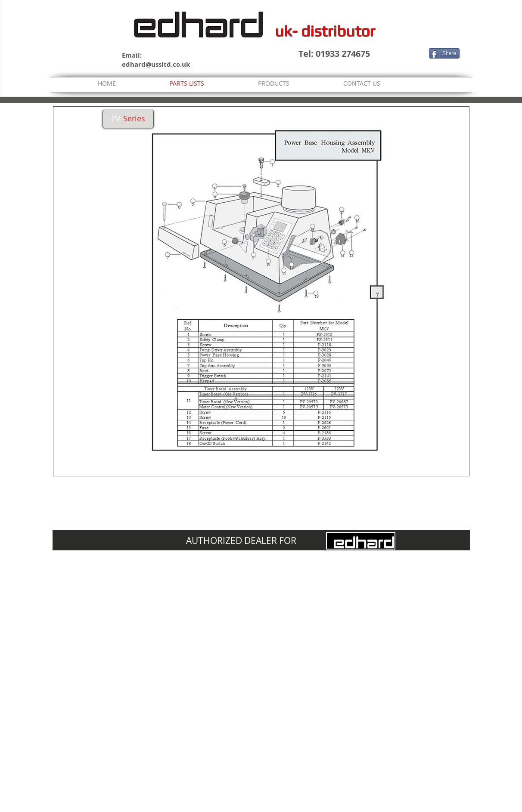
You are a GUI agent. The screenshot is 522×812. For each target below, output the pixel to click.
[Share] (444, 53)
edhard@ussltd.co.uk (156, 64)
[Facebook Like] (409, 53)
